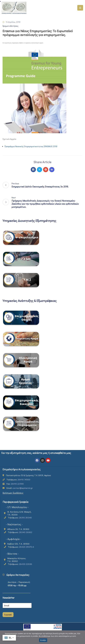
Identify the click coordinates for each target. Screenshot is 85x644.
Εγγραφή (8, 615)
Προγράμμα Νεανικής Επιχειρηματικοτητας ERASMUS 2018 (31, 146)
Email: (20, 488)
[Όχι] (82, 637)
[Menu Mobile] (80, 8)
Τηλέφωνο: (18, 479)
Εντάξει (43, 640)
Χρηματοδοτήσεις (10, 26)
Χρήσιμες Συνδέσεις (13, 493)
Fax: (15, 484)
